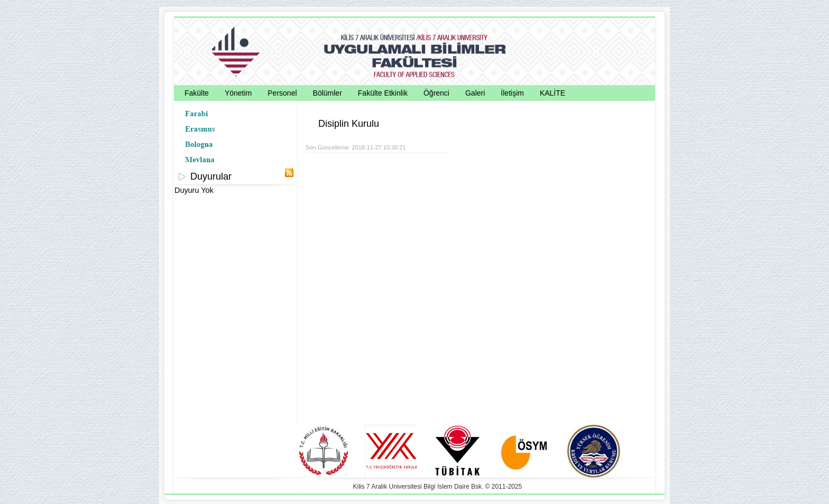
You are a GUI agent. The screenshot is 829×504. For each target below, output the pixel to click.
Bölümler (328, 93)
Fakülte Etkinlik (383, 93)
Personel (282, 93)
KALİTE (552, 93)
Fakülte (197, 93)
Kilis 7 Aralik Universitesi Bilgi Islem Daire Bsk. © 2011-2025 (438, 487)
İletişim (512, 93)
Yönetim (238, 93)
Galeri (475, 93)
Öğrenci (436, 93)
